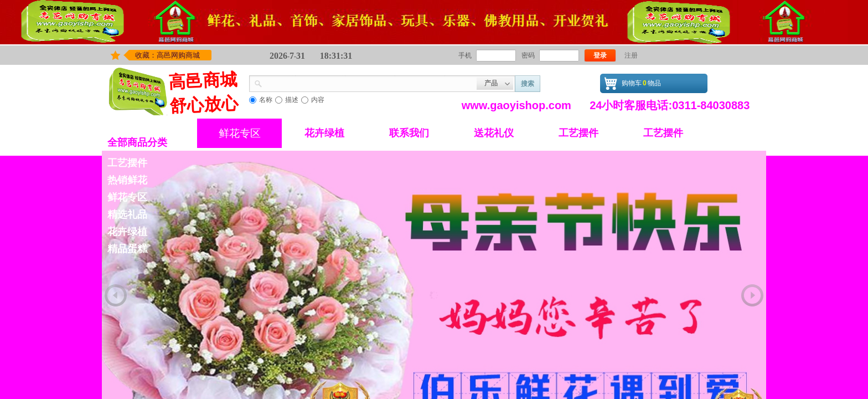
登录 (600, 55)
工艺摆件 (578, 133)
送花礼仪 (494, 133)
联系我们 (409, 133)
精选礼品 (127, 214)
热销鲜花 (127, 180)
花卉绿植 (324, 133)
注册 (631, 55)
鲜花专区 (240, 133)
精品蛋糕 (127, 249)
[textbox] (370, 83)
